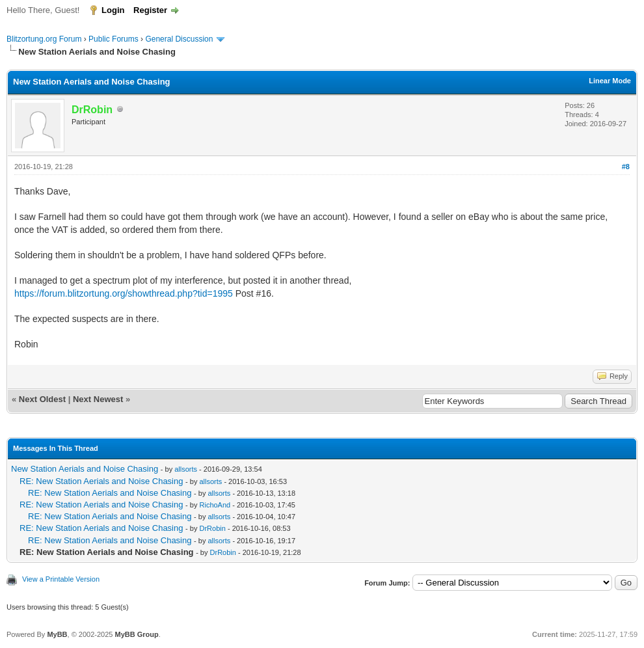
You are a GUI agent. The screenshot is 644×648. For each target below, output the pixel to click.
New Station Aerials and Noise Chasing (85, 469)
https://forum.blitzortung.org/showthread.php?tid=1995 (124, 293)
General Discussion (179, 39)
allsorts (186, 469)
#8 (626, 167)
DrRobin (213, 528)
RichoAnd (215, 505)
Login (113, 10)
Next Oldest (42, 399)
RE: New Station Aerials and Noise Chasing (101, 481)
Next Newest (98, 399)
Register (150, 10)
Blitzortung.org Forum (44, 39)
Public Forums (114, 39)
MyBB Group (136, 634)
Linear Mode (610, 81)
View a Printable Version (61, 579)
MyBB (57, 634)
